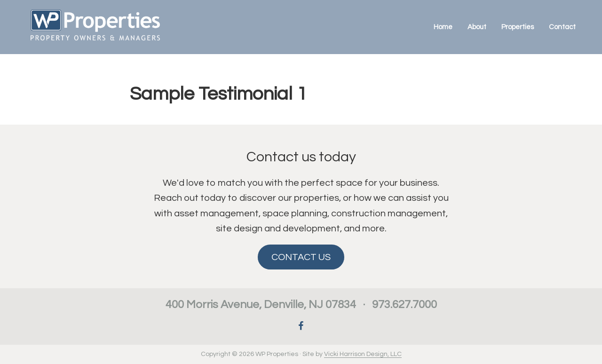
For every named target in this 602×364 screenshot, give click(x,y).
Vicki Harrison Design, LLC (363, 354)
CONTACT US (301, 257)
